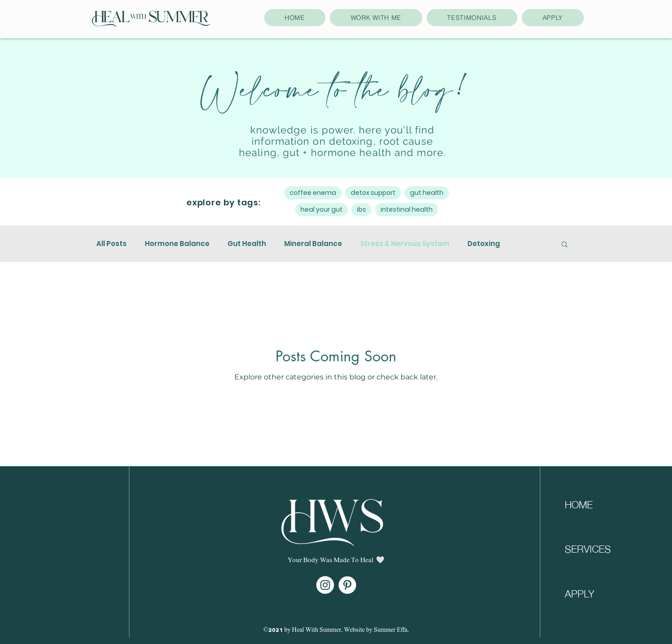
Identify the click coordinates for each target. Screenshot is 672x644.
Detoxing (484, 244)
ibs (362, 209)
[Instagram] (325, 585)
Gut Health (247, 244)
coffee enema (313, 193)
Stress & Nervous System (405, 244)
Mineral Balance (313, 244)
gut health (427, 193)
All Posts (112, 244)
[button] (565, 245)
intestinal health (407, 209)
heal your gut (322, 209)
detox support (373, 193)
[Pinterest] (347, 585)
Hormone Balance (177, 244)
